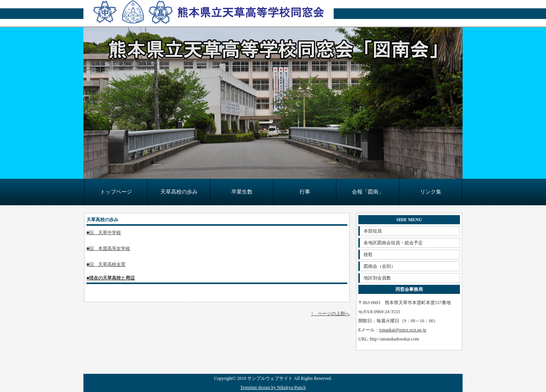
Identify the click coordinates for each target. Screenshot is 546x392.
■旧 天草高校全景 (106, 264)
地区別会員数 (377, 278)
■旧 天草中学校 (104, 233)
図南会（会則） (380, 266)
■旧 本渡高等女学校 (108, 248)
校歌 (368, 255)
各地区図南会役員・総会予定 (393, 243)
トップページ (116, 192)
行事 (305, 192)
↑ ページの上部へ (330, 314)
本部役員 (373, 231)
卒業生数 (242, 192)
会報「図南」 (368, 192)
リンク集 (431, 192)
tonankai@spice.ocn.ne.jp (403, 330)
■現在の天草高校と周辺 (111, 278)
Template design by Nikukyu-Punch (273, 387)
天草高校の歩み (179, 192)
